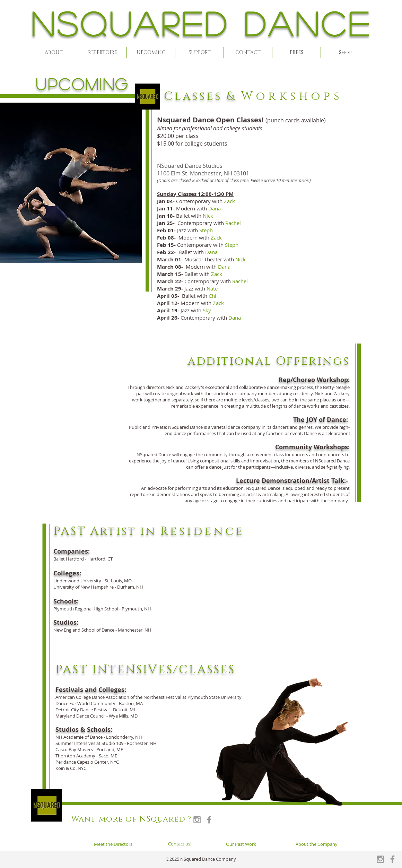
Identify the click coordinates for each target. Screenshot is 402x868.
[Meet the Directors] (113, 844)
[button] (54, 53)
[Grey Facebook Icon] (209, 820)
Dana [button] (215, 208)
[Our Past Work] (241, 844)
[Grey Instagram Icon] (197, 820)
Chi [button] (212, 296)
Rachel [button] (233, 223)
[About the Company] (317, 844)
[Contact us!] (180, 844)
